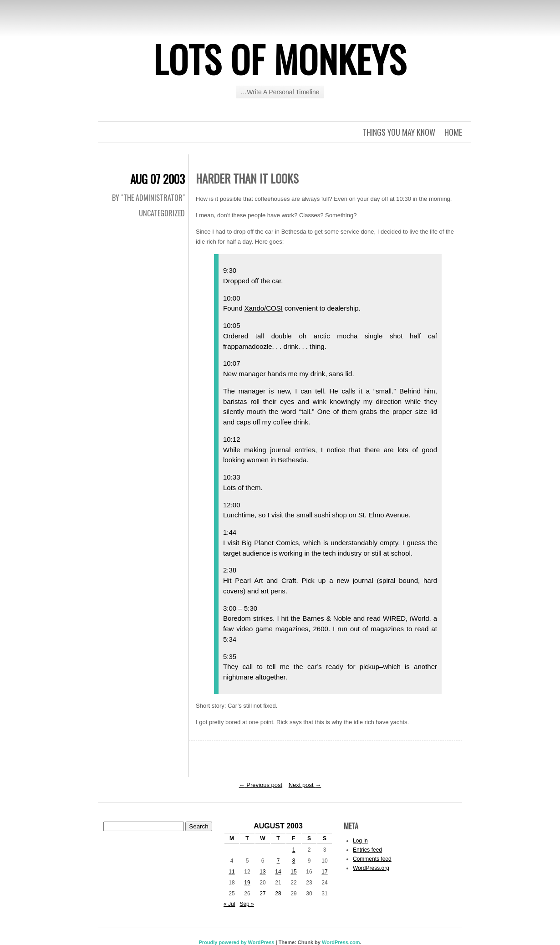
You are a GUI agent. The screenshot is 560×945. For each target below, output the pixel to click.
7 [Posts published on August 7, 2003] (278, 861)
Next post (305, 785)
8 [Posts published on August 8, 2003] (294, 861)
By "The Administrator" (148, 198)
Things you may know (399, 132)
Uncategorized (162, 213)
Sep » (247, 904)
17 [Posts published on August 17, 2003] (324, 872)
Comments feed (372, 859)
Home (453, 132)
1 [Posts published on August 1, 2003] (294, 850)
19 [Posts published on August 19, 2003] (247, 883)
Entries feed (367, 850)
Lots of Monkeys (280, 59)
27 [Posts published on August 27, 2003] (262, 894)
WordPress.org (371, 868)
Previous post (261, 785)
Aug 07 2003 (158, 179)
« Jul (229, 904)
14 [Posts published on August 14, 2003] (278, 872)
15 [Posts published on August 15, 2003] (293, 872)
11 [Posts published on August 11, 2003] (232, 872)
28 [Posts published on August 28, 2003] (278, 894)
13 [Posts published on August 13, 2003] (262, 872)
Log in (360, 841)
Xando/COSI (264, 308)
